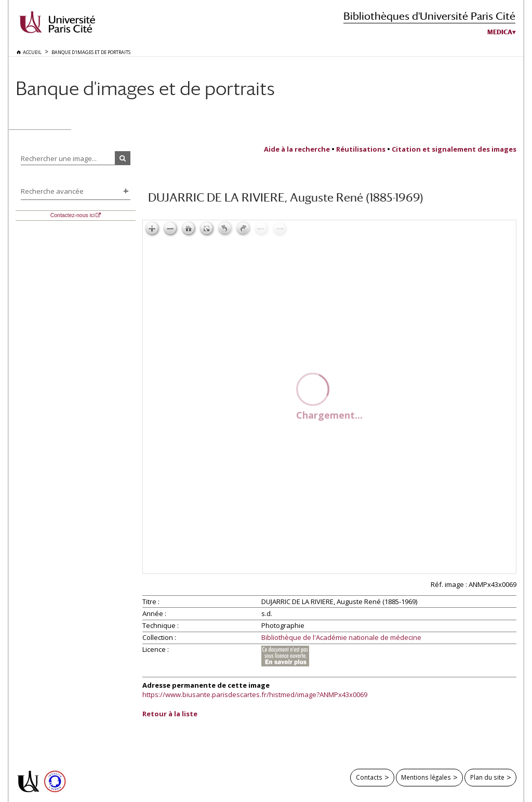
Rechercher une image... (59, 158)
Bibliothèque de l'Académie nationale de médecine (341, 638)
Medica (500, 32)
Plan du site (487, 777)
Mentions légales (426, 777)
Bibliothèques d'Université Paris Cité (429, 16)
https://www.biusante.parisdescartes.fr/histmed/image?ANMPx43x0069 (255, 694)
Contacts (369, 777)
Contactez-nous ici (72, 215)
